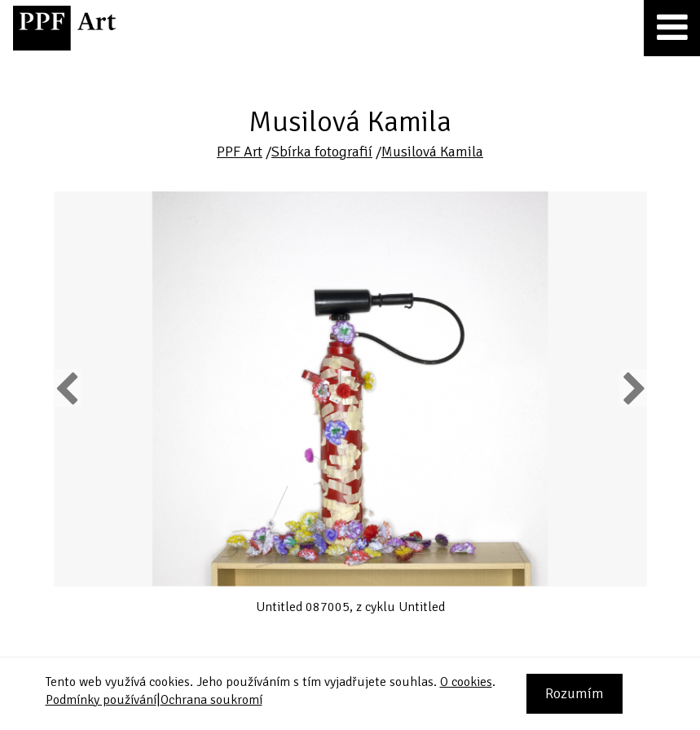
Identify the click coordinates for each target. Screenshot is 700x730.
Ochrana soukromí (211, 700)
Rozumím (575, 693)
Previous (68, 388)
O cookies (466, 682)
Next (633, 388)
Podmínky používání (101, 700)
